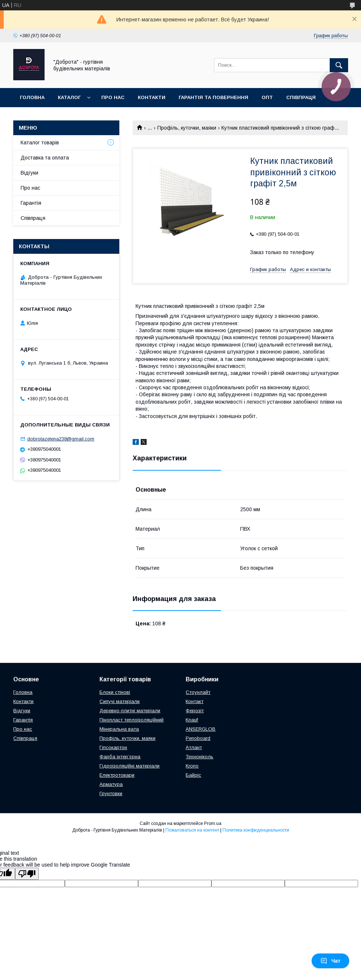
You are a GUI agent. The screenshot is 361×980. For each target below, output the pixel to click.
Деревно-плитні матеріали (130, 711)
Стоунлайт (198, 692)
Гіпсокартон (113, 747)
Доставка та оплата (45, 158)
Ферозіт (195, 711)
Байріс (193, 775)
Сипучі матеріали (120, 701)
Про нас (113, 97)
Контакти (152, 97)
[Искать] (339, 65)
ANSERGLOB (201, 729)
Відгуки (29, 173)
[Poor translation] (27, 874)
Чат (330, 961)
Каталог (69, 97)
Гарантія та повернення (213, 97)
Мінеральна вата (119, 729)
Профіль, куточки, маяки (187, 128)
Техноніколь (199, 757)
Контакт (194, 701)
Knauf (192, 720)
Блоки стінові (115, 692)
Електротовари (117, 775)
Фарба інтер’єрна (120, 757)
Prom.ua (213, 823)
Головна (32, 97)
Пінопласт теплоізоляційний (132, 720)
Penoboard (198, 738)
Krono (192, 766)
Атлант (194, 747)
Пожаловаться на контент (192, 830)
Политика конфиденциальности (256, 830)
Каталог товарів (40, 143)
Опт (267, 97)
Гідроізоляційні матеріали (129, 766)
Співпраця (301, 97)
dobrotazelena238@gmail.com (61, 439)
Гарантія (31, 203)
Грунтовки (111, 793)
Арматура (111, 784)
